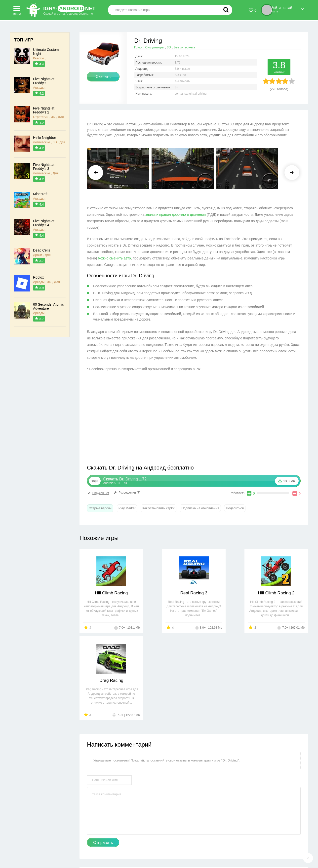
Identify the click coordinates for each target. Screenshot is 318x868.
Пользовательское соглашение (177, 848)
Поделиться (235, 508)
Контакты (106, 848)
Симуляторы (155, 47)
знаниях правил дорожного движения (176, 215)
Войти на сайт (287, 8)
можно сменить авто (114, 258)
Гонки (138, 47)
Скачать (103, 77)
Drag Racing (281, 593)
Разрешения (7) (127, 493)
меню (17, 9)
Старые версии (100, 508)
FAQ (210, 848)
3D (169, 47)
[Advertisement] (140, 419)
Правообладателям (134, 848)
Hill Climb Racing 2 (223, 593)
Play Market (127, 508)
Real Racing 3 (165, 593)
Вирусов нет (98, 493)
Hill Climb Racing (107, 593)
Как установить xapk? (159, 508)
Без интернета (184, 47)
